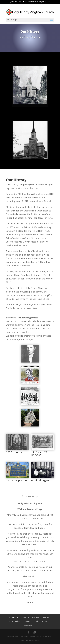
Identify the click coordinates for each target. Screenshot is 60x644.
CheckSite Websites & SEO (30, 640)
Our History (13, 617)
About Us (25, 617)
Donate (45, 621)
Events (46, 617)
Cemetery (28, 621)
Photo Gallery (15, 621)
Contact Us (29, 625)
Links (37, 621)
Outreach (36, 617)
